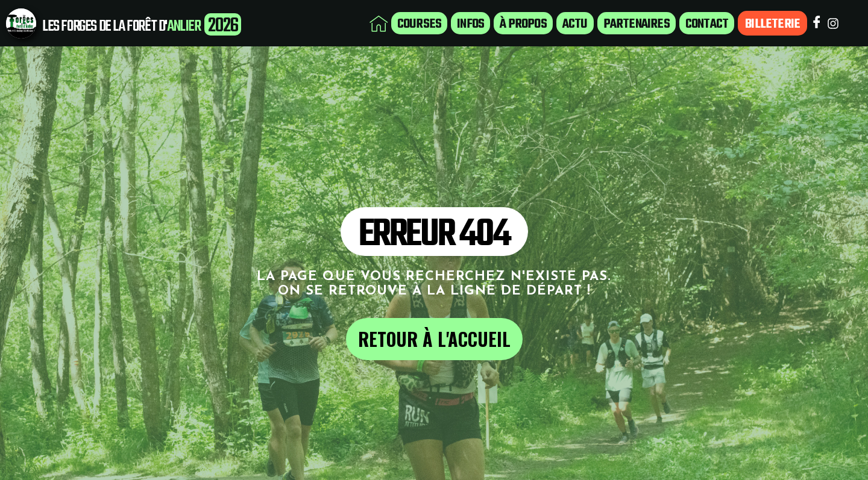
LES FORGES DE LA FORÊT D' (105, 26)
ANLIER (184, 26)
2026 (223, 26)
